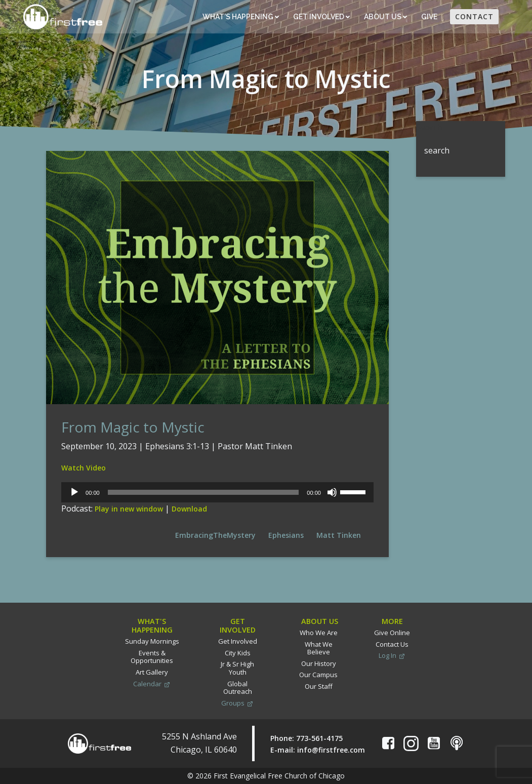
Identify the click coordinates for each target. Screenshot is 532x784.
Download (189, 509)
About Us (385, 17)
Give (430, 17)
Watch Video (84, 468)
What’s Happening (241, 17)
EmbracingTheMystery (215, 535)
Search (429, 127)
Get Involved (321, 17)
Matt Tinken (339, 535)
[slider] (203, 492)
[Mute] (332, 492)
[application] (217, 492)
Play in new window (129, 509)
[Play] (74, 492)
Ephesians (286, 535)
